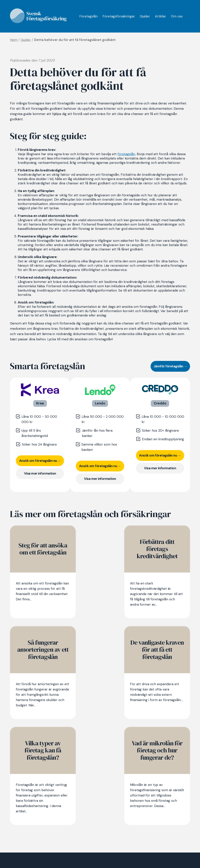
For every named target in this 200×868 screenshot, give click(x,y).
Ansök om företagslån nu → (40, 461)
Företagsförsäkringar (119, 17)
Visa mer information (40, 473)
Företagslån (88, 17)
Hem (14, 40)
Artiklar (160, 17)
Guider (145, 17)
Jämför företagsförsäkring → (32, 833)
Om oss (177, 17)
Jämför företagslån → (170, 366)
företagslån (126, 154)
